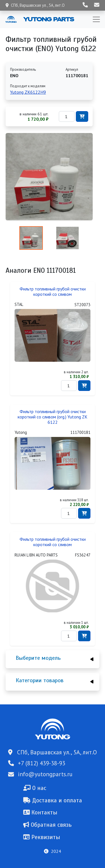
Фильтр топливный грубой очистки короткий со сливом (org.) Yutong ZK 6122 (53, 417)
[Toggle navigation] (96, 19)
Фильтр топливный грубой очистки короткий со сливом (53, 292)
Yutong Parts (48, 19)
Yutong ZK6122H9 (28, 92)
